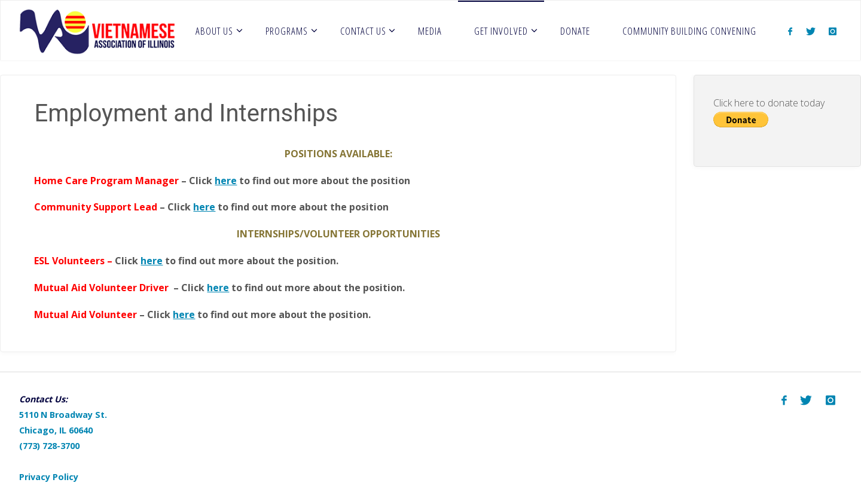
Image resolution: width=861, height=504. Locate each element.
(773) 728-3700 (49, 446)
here (226, 181)
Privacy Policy (49, 477)
